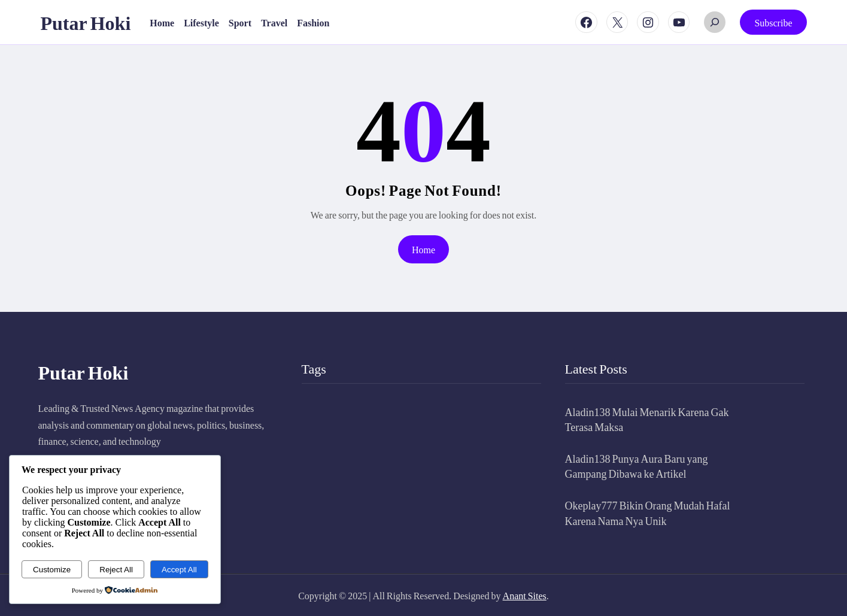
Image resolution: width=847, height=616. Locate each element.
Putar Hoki (86, 22)
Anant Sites (525, 595)
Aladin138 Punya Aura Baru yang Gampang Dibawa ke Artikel (637, 466)
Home (423, 249)
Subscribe (773, 22)
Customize (52, 570)
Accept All (179, 570)
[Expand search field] (715, 22)
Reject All (116, 570)
